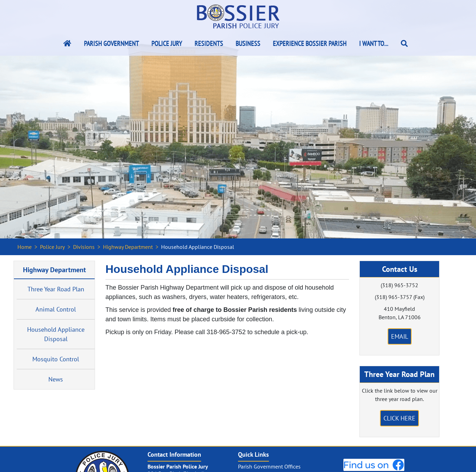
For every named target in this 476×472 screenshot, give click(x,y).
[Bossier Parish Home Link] (67, 44)
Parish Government (111, 44)
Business (248, 44)
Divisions (84, 247)
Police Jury (167, 44)
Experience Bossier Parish (310, 44)
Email (400, 336)
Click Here (399, 418)
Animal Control (56, 309)
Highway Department (128, 247)
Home (25, 247)
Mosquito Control (56, 359)
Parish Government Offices (269, 466)
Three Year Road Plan (56, 289)
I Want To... (374, 44)
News (56, 379)
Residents (209, 44)
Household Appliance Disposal (56, 334)
